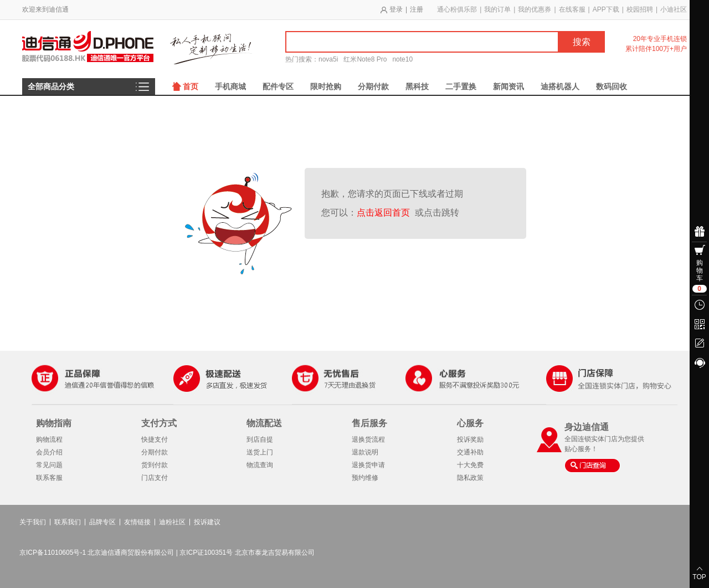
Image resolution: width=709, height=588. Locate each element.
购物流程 (49, 439)
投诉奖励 (470, 439)
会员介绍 (49, 452)
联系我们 (68, 522)
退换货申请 (368, 465)
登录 (396, 9)
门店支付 (155, 478)
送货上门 (260, 452)
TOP (699, 577)
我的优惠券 (535, 9)
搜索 (582, 42)
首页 (191, 86)
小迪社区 (674, 9)
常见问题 (49, 465)
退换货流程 (368, 439)
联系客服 (49, 478)
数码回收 (612, 86)
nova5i (328, 59)
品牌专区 (102, 522)
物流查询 (260, 465)
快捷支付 (155, 439)
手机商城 (230, 86)
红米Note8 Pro (365, 59)
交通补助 (470, 452)
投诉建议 (207, 522)
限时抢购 (326, 86)
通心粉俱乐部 (457, 9)
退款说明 (365, 452)
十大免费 (470, 465)
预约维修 (365, 478)
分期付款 (373, 86)
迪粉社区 (172, 522)
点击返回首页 (386, 213)
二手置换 (461, 86)
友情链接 (137, 522)
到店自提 (260, 439)
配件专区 (278, 86)
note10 (402, 59)
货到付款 (155, 465)
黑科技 (417, 86)
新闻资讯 (508, 86)
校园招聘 (640, 9)
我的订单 (497, 9)
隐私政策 (470, 478)
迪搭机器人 (560, 86)
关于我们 (33, 522)
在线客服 (572, 9)
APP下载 (606, 9)
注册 (417, 9)
